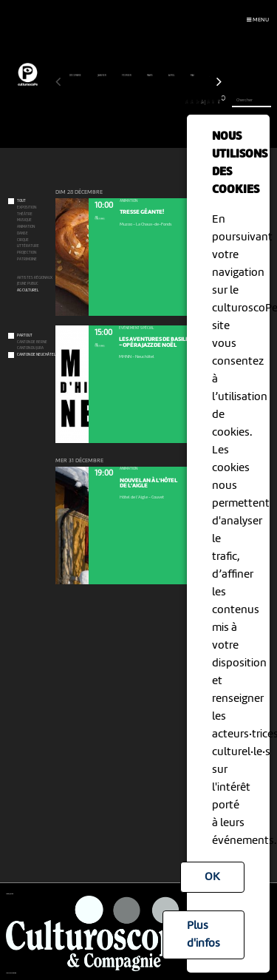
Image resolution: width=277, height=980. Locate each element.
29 (208, 102)
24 (181, 102)
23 (176, 102)
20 (160, 102)
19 (155, 102)
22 (171, 102)
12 (117, 102)
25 (187, 102)
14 (128, 102)
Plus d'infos (204, 935)
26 (192, 102)
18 (150, 102)
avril (172, 75)
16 (138, 102)
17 (144, 102)
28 (202, 102)
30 (214, 102)
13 (122, 102)
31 (219, 102)
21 (165, 102)
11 (112, 102)
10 (107, 102)
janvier (102, 75)
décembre (76, 75)
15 (133, 102)
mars (150, 75)
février (127, 75)
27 (198, 102)
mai (193, 75)
